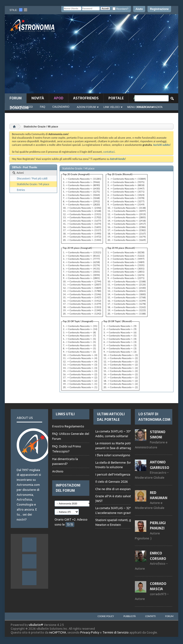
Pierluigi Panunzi (158, 526)
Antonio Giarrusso (160, 465)
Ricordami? (120, 9)
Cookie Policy (106, 616)
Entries (21, 190)
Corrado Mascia (158, 586)
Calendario (61, 107)
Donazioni (19, 108)
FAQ (43, 107)
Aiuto (139, 9)
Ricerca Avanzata (150, 107)
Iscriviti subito (162, 145)
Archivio (58, 471)
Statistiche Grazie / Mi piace (33, 184)
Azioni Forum (86, 107)
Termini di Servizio (116, 632)
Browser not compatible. (129, 484)
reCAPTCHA (58, 632)
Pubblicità (130, 616)
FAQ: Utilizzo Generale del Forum (71, 436)
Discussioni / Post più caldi (32, 178)
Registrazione (159, 9)
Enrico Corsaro (158, 556)
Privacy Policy (90, 632)
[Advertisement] (124, 55)
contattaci (109, 152)
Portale (116, 98)
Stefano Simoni (158, 435)
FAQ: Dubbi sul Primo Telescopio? (67, 449)
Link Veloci (112, 107)
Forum (16, 98)
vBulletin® (36, 625)
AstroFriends (86, 98)
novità (38, 98)
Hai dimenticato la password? (65, 461)
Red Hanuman (159, 495)
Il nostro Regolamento (68, 426)
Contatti (151, 616)
